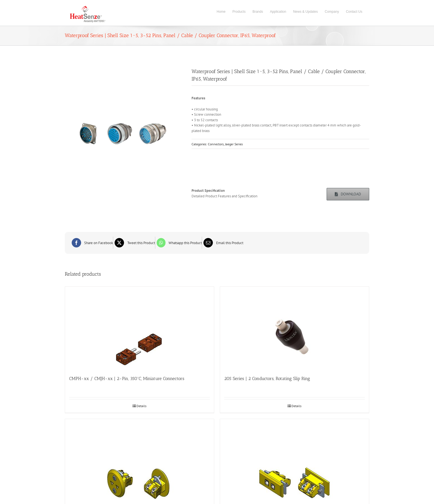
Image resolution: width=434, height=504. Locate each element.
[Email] (223, 243)
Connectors (216, 144)
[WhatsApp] (179, 243)
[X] (134, 243)
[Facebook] (92, 243)
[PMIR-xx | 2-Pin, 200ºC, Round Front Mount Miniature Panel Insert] (139, 461)
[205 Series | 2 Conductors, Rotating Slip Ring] (294, 328)
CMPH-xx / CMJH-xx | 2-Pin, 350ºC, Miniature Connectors (127, 378)
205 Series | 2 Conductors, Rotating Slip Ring (267, 378)
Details (141, 406)
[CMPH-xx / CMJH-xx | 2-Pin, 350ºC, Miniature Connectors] (139, 328)
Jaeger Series (234, 144)
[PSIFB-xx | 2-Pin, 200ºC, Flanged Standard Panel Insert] (294, 461)
